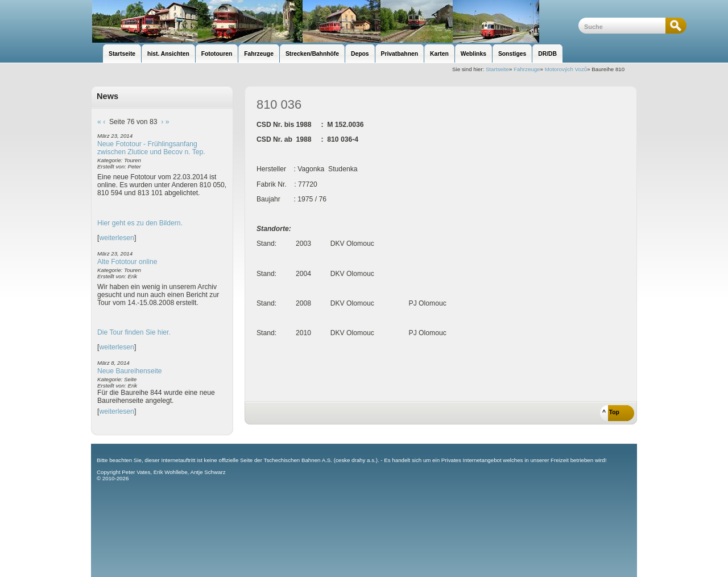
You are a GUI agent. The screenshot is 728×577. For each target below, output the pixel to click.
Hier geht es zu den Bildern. (140, 223)
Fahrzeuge (527, 69)
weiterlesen (117, 238)
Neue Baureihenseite (130, 371)
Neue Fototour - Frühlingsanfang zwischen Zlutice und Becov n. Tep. (151, 148)
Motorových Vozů (566, 69)
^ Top (611, 412)
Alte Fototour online (127, 262)
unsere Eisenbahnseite (335, 21)
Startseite (497, 69)
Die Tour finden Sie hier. (134, 332)
